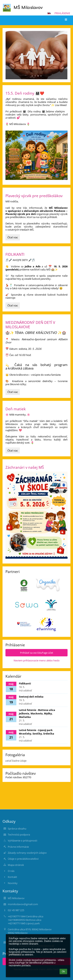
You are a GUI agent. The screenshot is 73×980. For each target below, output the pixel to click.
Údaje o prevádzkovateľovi (23, 859)
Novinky (13, 883)
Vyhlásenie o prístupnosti (22, 841)
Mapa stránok (16, 865)
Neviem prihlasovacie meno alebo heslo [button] (37, 660)
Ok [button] (63, 971)
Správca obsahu (17, 829)
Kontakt (12, 877)
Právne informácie (18, 847)
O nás (11, 871)
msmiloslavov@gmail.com (23, 904)
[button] (49, 13)
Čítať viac (14, 238)
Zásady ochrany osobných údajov (27, 853)
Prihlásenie (62, 13)
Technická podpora (19, 835)
